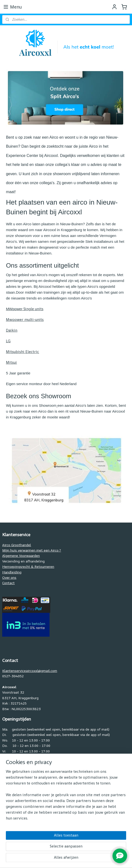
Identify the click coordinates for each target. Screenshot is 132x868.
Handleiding (12, 572)
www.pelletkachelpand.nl (22, 827)
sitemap (44, 859)
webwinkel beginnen (73, 859)
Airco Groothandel (17, 545)
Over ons (9, 577)
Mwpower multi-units (25, 320)
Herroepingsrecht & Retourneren (28, 566)
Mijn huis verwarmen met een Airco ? (32, 550)
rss (54, 859)
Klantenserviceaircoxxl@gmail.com (30, 671)
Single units (25, 309)
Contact (8, 583)
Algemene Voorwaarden (21, 556)
